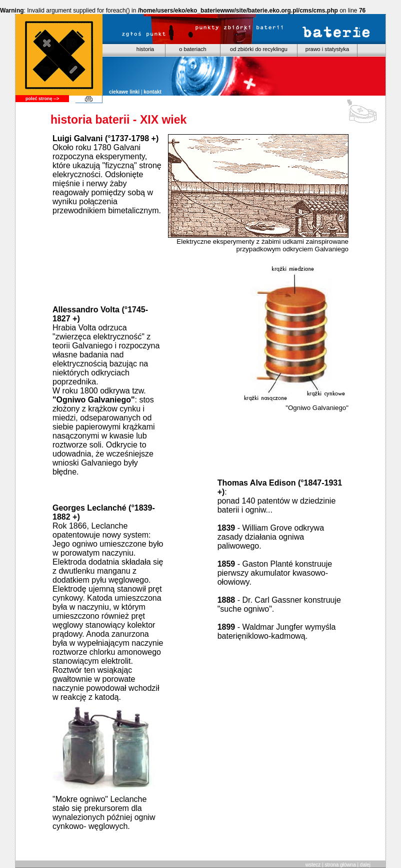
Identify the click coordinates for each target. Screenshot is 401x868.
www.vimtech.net (52, 846)
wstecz (313, 865)
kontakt (152, 92)
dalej (365, 865)
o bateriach (192, 49)
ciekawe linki (124, 92)
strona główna (340, 865)
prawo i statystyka (327, 49)
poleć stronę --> (42, 99)
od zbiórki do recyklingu (259, 49)
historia (145, 49)
